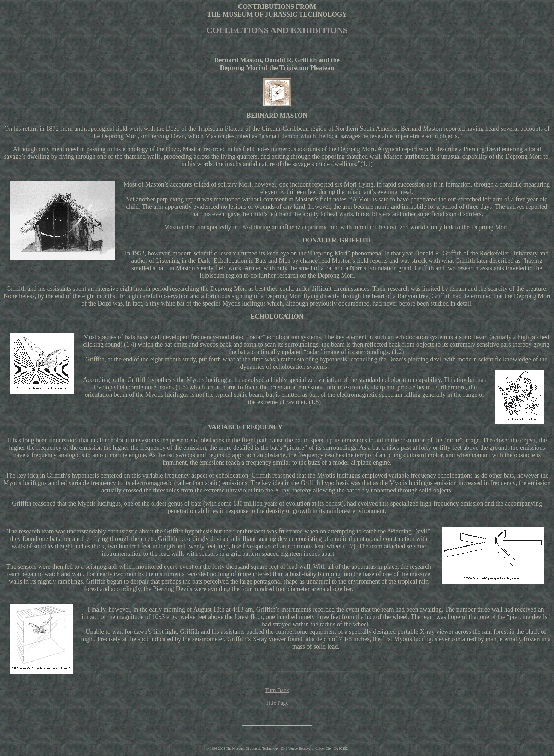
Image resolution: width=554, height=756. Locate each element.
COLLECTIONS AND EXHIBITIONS (277, 30)
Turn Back (277, 690)
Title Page (277, 703)
